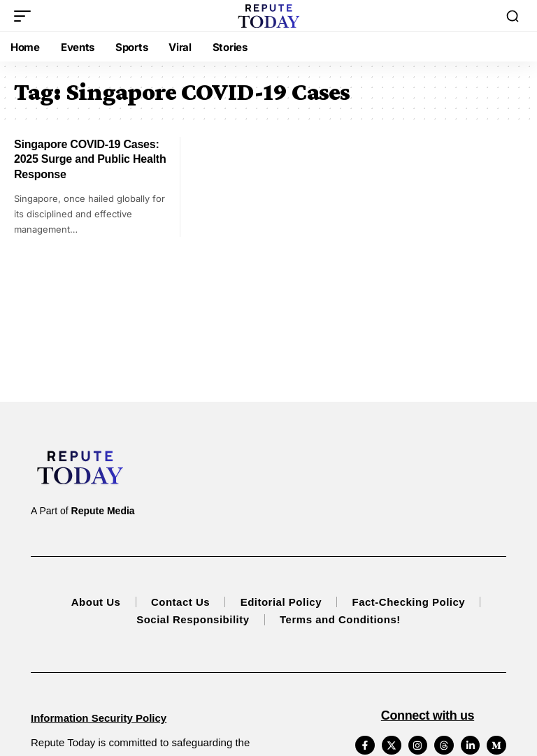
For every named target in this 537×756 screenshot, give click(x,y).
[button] (26, 16)
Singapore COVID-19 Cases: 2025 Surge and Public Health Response (90, 159)
